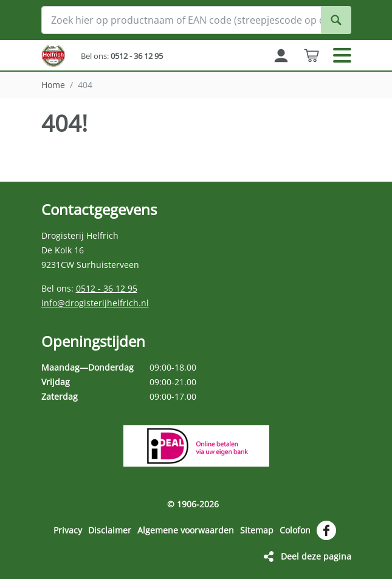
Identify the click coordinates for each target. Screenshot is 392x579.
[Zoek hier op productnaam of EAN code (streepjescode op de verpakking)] (196, 20)
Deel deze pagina (316, 556)
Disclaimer (110, 530)
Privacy (68, 530)
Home (53, 85)
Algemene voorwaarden (186, 530)
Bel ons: (122, 56)
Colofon (295, 530)
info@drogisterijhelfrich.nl (95, 303)
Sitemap (257, 530)
